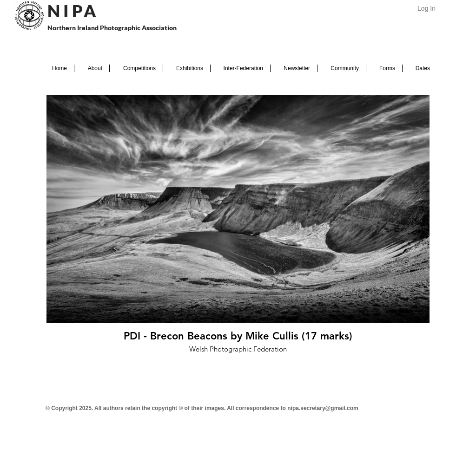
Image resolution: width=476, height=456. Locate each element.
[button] (92, 68)
